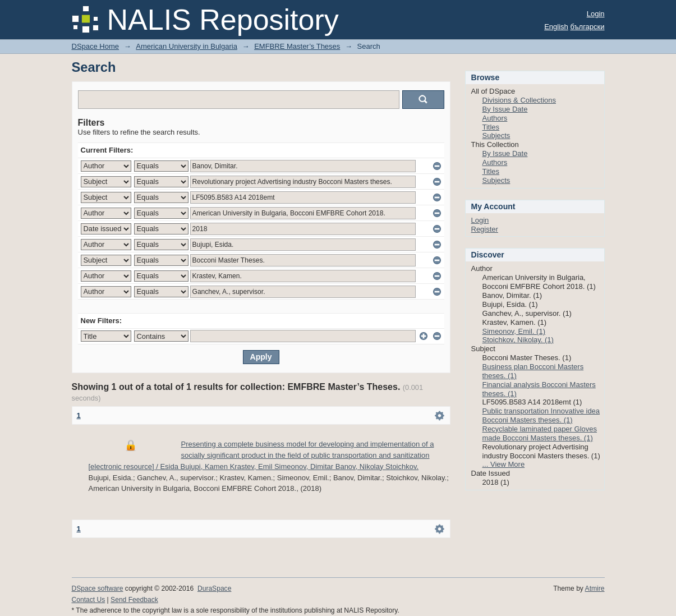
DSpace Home (96, 46)
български (587, 27)
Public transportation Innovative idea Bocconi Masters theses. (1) (541, 415)
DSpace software (98, 589)
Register (485, 229)
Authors (495, 118)
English (556, 27)
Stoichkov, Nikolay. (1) (518, 340)
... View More (504, 464)
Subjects (496, 135)
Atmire (595, 589)
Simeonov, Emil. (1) (514, 331)
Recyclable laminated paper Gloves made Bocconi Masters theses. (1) (540, 433)
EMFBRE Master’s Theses (297, 46)
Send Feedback (134, 600)
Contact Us (89, 600)
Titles (491, 127)
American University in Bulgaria (187, 46)
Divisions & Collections (519, 100)
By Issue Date (505, 109)
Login (596, 14)
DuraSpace (214, 589)
